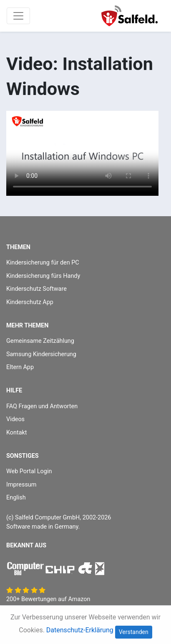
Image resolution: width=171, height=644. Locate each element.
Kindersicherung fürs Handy (43, 276)
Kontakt (17, 433)
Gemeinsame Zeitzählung (40, 341)
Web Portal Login (29, 471)
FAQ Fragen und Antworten (42, 406)
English (16, 498)
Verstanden (134, 632)
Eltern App (20, 367)
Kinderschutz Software (36, 289)
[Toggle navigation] (18, 16)
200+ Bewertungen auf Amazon (48, 599)
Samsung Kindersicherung (41, 354)
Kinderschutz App (30, 302)
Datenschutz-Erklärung (80, 630)
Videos (15, 419)
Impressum (21, 485)
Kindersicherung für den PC (43, 263)
